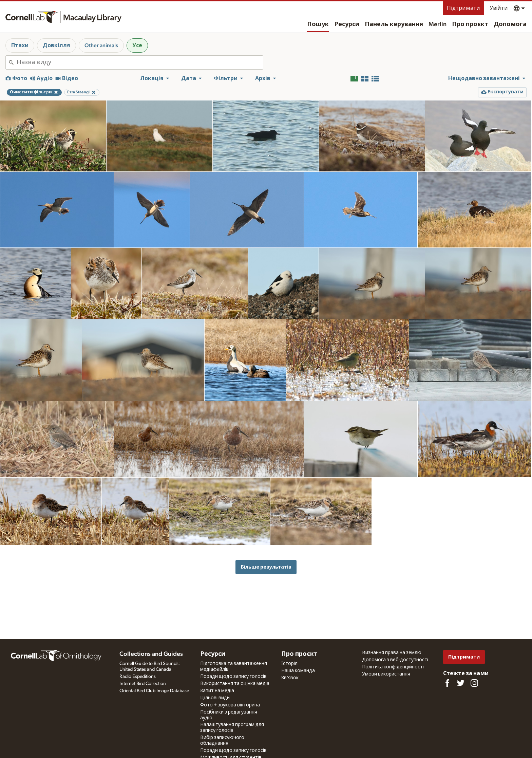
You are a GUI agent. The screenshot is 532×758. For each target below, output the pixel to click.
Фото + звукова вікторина (230, 705)
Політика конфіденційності (393, 667)
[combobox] (140, 62)
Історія (289, 664)
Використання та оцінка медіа (235, 684)
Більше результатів (266, 567)
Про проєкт (470, 24)
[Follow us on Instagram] (474, 683)
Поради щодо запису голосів (233, 677)
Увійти (499, 8)
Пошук (318, 24)
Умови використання (386, 674)
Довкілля (56, 45)
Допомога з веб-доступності (395, 660)
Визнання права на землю (392, 653)
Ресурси (347, 24)
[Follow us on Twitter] (461, 683)
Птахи (20, 45)
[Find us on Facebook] (447, 683)
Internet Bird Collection (143, 684)
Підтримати (463, 8)
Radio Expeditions (138, 677)
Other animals (101, 45)
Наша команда (298, 671)
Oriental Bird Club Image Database (154, 691)
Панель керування (394, 24)
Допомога (510, 24)
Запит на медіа (217, 691)
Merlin (438, 24)
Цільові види (215, 698)
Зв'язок (290, 678)
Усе (137, 45)
